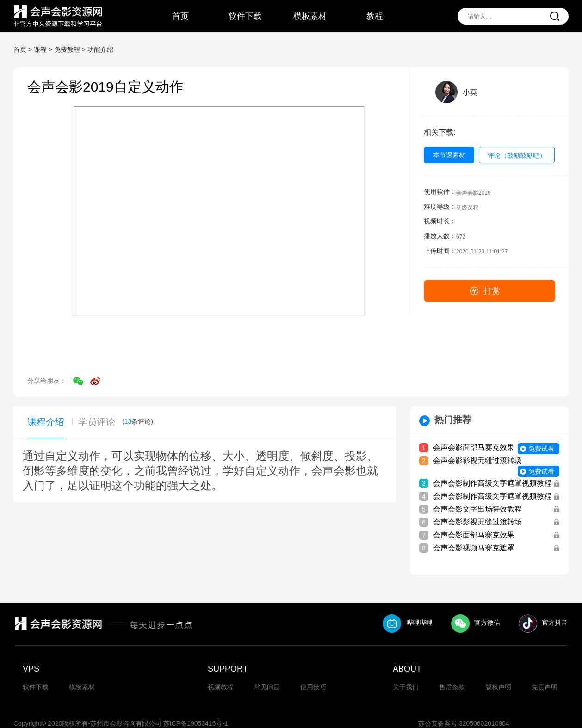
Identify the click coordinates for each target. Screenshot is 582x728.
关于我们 (406, 687)
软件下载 (36, 687)
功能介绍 (100, 49)
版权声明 (498, 687)
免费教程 (67, 49)
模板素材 (82, 687)
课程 (40, 49)
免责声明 (545, 687)
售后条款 (452, 687)
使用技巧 (313, 687)
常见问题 (267, 687)
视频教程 (221, 687)
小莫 (470, 92)
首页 (20, 49)
